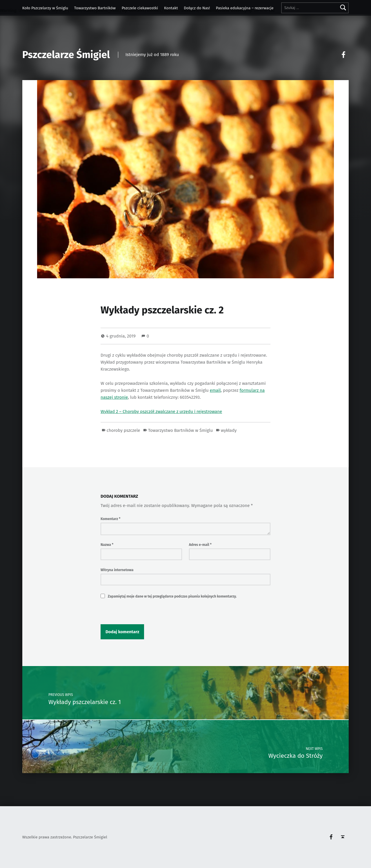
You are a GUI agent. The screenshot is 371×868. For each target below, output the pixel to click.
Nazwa (107, 545)
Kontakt (171, 8)
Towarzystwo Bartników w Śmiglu (180, 430)
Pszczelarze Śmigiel (66, 55)
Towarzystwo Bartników (95, 8)
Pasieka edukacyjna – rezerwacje (245, 8)
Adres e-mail (200, 545)
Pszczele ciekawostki (140, 8)
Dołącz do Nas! (197, 8)
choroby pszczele (123, 430)
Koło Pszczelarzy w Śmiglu (45, 8)
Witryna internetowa (117, 570)
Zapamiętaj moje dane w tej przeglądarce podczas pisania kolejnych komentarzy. (172, 596)
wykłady (229, 430)
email (215, 390)
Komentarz (110, 519)
